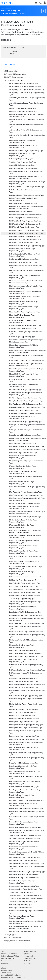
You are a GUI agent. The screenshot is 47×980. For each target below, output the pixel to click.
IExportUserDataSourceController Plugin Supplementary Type (23, 386)
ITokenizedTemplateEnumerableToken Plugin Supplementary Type (25, 536)
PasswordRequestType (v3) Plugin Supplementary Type (27, 692)
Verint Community (6, 8)
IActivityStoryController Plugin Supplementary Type (27, 246)
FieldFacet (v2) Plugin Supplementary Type (24, 218)
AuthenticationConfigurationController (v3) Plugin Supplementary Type (26, 115)
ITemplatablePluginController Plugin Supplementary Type (22, 526)
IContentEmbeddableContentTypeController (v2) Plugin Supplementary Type (26, 341)
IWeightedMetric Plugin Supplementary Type (25, 596)
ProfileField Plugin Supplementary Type (23, 712)
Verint (3, 951)
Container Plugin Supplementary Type (23, 162)
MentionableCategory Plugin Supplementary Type (27, 623)
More (24, 14)
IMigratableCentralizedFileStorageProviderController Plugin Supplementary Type (28, 439)
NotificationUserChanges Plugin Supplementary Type (26, 674)
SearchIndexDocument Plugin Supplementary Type (27, 872)
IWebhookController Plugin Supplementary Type (26, 589)
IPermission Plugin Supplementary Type (23, 453)
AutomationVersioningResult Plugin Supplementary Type (27, 136)
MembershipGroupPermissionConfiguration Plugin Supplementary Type (27, 619)
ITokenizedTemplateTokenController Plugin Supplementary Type (24, 562)
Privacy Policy (7, 970)
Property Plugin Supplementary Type (22, 715)
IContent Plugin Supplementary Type (22, 337)
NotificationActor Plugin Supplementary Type (25, 653)
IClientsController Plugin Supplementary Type (25, 325)
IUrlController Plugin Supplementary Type (24, 580)
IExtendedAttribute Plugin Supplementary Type (26, 390)
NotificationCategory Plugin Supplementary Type (26, 657)
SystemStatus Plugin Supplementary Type (24, 886)
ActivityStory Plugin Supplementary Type (23, 83)
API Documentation (11, 71)
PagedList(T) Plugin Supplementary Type (24, 687)
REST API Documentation (12, 938)
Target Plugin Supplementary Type (21, 892)
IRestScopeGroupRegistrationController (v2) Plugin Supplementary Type (27, 499)
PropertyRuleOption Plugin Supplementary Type (26, 725)
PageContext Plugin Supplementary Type (24, 681)
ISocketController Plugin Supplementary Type (25, 517)
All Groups (27, 963)
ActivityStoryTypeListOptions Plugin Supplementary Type (27, 99)
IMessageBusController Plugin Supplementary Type (25, 431)
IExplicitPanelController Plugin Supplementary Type (25, 380)
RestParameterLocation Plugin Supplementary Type (26, 778)
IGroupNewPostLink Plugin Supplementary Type (26, 401)
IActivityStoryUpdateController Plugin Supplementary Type (22, 250)
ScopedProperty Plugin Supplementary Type (25, 839)
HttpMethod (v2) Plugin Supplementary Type (25, 236)
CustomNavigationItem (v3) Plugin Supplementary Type (27, 172)
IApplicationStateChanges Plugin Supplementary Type (26, 266)
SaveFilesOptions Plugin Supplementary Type (25, 835)
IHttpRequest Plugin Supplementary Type (24, 410)
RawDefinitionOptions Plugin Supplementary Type (27, 739)
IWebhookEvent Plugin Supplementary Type (25, 592)
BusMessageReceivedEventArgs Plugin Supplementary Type (23, 147)
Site (36, 3)
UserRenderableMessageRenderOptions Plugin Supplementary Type (26, 922)
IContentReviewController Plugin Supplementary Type (26, 357)
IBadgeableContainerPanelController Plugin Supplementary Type (25, 297)
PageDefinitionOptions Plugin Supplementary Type (27, 684)
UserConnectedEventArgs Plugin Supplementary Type (26, 912)
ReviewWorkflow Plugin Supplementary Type (25, 827)
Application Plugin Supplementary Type (23, 111)
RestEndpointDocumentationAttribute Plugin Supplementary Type (25, 772)
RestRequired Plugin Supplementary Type (24, 787)
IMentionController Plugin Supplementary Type (26, 422)
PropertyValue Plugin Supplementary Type (24, 736)
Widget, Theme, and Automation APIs (16, 941)
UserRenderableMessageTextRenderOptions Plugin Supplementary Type (25, 927)
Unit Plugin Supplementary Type (21, 905)
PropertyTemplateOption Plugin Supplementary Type (26, 732)
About (4, 968)
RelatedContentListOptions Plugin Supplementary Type (27, 759)
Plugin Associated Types (14, 80)
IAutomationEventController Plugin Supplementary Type (27, 272)
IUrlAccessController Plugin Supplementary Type (26, 577)
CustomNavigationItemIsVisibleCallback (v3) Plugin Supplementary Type (27, 183)
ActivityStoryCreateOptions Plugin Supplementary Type (27, 94)
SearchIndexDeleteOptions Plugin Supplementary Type (27, 868)
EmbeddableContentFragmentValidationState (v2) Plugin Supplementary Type (27, 208)
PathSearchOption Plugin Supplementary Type (26, 696)
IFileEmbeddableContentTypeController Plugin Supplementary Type (26, 394)
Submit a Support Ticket (10, 956)
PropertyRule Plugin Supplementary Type (24, 722)
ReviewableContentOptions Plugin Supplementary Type (27, 818)
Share (5, 65)
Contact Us (5, 963)
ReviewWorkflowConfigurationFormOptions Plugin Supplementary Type (27, 831)
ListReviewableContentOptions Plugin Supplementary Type (22, 608)
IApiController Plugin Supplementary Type (24, 259)
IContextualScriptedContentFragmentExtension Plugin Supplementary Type (26, 365)
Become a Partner (8, 958)
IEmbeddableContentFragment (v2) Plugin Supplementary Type (24, 375)
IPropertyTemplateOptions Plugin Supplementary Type (26, 478)
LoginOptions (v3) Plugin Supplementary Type (25, 612)
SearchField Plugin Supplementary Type (23, 860)
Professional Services (9, 954)
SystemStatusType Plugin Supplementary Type (26, 889)
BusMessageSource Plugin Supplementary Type (26, 151)
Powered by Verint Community (13, 978)
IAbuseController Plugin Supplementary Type (25, 240)
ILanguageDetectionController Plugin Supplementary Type (22, 417)
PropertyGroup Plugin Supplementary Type (24, 719)
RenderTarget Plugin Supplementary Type (24, 763)
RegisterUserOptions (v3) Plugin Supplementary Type (26, 754)
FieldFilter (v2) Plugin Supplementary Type (24, 227)
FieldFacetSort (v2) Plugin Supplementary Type (26, 224)
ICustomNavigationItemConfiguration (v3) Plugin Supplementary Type (26, 370)
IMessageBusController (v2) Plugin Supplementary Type (27, 426)
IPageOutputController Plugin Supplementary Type (27, 450)
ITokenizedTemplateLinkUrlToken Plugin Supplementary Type (23, 547)
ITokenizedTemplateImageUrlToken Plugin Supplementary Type (24, 542)
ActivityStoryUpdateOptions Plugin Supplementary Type (27, 104)
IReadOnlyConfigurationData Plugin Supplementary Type (22, 483)
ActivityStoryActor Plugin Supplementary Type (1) (27, 90)
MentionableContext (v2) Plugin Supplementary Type (26, 628)
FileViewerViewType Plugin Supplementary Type (26, 233)
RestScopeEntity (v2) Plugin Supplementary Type (27, 800)
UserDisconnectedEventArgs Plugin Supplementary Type (22, 917)
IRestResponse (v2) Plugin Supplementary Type (26, 495)
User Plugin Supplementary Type (21, 908)
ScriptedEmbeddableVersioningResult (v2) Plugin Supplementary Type (27, 853)
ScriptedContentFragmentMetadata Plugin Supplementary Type (24, 843)
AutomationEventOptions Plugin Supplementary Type (26, 131)
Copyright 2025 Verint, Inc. (12, 975)
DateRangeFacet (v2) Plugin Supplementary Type (27, 187)
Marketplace (28, 961)
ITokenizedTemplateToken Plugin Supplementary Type (26, 557)
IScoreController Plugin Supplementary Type (25, 503)
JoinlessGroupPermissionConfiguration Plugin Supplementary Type (25, 603)
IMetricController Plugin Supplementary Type (25, 435)
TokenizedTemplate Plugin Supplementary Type (26, 898)
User (45, 3)
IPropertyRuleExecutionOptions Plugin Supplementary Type (23, 467)
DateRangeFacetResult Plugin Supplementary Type (25, 191)
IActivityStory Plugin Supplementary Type (24, 243)
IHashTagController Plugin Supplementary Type (26, 404)
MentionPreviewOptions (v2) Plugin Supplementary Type (27, 636)
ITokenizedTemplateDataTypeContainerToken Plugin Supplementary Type (25, 531)
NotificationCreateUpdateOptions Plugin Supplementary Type (23, 661)
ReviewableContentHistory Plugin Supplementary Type (27, 813)
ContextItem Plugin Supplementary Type (23, 168)
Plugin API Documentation (12, 77)
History (12, 65)
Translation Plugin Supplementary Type (23, 902)
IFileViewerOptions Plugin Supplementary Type (26, 398)
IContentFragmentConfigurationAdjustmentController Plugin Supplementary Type (28, 351)
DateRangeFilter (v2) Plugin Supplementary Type (26, 195)
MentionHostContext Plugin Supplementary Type (26, 632)
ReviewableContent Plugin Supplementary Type (26, 809)
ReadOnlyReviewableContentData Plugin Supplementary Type (24, 748)
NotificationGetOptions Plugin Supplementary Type (27, 670)
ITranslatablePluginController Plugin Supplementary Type (22, 573)
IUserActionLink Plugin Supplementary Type (25, 583)
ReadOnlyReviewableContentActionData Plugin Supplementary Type (26, 743)
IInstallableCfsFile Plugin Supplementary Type (25, 413)
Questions (27, 954)
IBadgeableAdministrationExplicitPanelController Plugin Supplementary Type (26, 282)
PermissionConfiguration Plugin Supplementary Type (26, 700)
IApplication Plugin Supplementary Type (23, 262)
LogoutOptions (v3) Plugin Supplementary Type (26, 615)
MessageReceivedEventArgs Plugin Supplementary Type (22, 646)
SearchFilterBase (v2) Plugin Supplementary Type (27, 863)
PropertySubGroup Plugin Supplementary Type (26, 728)
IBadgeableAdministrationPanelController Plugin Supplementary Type (26, 287)
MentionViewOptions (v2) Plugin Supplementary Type (26, 641)
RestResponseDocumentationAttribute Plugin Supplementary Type (25, 791)
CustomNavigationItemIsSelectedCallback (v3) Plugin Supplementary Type (26, 178)
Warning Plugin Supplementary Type (22, 932)
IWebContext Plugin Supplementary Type (24, 586)
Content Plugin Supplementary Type (22, 165)
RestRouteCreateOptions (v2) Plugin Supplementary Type (22, 796)
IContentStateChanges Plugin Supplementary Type (27, 361)
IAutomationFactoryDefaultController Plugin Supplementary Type (24, 277)
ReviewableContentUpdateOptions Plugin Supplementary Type (24, 823)
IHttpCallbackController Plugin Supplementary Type (27, 407)
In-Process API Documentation (14, 74)
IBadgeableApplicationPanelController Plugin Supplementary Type (25, 292)
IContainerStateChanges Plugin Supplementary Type (26, 333)
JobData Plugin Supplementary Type (22, 599)
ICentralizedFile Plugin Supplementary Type (25, 312)
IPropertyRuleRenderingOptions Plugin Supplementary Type (23, 472)
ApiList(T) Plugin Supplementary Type (22, 108)
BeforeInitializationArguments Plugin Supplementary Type (22, 141)
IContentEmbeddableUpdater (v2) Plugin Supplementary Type (23, 346)
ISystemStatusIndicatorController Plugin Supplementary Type (23, 521)
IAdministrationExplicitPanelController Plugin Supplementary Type (25, 255)
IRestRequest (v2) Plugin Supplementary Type (26, 492)
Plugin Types (10, 935)
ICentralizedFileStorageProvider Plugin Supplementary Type (23, 321)
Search (40, 3)
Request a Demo (7, 961)
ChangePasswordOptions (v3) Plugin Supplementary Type (22, 155)
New (44, 11)
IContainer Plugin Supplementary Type (23, 329)
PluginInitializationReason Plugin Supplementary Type (26, 705)
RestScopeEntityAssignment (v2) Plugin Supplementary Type (23, 804)
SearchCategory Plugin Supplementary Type (25, 857)
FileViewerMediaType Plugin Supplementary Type (27, 230)
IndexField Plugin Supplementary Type (23, 443)
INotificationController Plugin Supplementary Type (27, 446)
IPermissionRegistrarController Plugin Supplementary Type (22, 457)
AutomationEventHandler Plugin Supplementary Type (26, 126)
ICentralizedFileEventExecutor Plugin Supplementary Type (22, 316)
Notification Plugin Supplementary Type (23, 650)
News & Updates (30, 951)
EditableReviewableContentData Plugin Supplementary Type (23, 199)
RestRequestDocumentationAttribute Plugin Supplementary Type (25, 783)
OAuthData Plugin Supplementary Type (23, 678)
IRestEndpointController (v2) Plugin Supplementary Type (27, 488)
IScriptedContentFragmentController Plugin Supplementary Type (24, 508)
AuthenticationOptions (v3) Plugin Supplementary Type (27, 121)
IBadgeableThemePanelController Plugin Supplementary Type (24, 308)
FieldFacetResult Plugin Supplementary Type (25, 221)
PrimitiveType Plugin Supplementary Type (24, 709)
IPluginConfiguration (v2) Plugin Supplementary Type (26, 462)
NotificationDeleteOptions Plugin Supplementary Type (26, 666)
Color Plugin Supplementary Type (21, 159)
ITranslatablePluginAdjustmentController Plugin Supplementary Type (26, 568)
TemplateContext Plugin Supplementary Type (25, 895)
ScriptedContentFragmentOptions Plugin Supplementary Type (23, 848)
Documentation (29, 956)
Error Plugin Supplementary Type (21, 212)
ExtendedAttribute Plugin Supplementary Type (25, 215)
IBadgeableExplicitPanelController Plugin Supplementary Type (24, 303)
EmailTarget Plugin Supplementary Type (23, 203)
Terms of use (6, 973)
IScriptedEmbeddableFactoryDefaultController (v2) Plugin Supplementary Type (27, 513)
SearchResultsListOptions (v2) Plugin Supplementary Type (22, 882)
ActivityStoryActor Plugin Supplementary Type (25, 86)
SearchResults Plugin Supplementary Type (24, 878)
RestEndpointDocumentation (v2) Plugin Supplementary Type (23, 767)
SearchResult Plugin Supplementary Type (24, 875)
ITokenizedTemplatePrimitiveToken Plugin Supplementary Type (24, 552)
